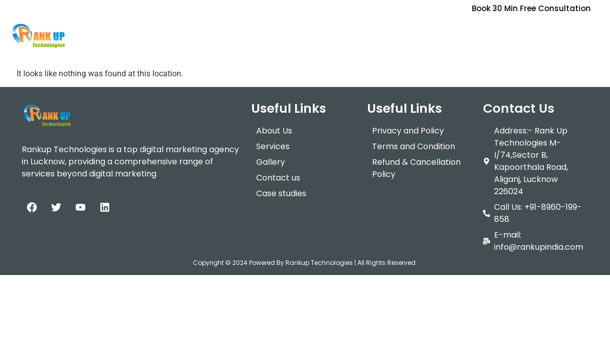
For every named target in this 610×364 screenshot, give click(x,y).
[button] (191, 33)
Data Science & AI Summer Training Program (508, 33)
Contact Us (377, 33)
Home (89, 33)
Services (191, 33)
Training (316, 33)
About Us (135, 33)
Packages (254, 33)
